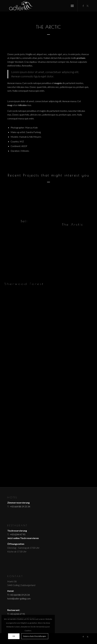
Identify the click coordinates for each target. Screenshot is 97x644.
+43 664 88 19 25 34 (20, 506)
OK (14, 636)
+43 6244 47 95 (17, 534)
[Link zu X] (88, 6)
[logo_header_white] (40, 6)
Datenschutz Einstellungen (35, 636)
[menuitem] (72, 6)
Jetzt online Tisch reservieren (23, 538)
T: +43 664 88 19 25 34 (19, 595)
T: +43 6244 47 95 (16, 614)
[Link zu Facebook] (83, 6)
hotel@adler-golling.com (19, 598)
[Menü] (72, 6)
